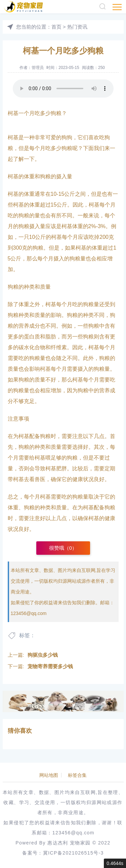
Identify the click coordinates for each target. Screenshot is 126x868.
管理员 (38, 68)
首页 (56, 27)
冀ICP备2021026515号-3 (73, 853)
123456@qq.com (29, 613)
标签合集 (77, 775)
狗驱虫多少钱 (43, 655)
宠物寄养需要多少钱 (50, 666)
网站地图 (49, 775)
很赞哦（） (63, 548)
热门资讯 (77, 27)
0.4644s (115, 863)
